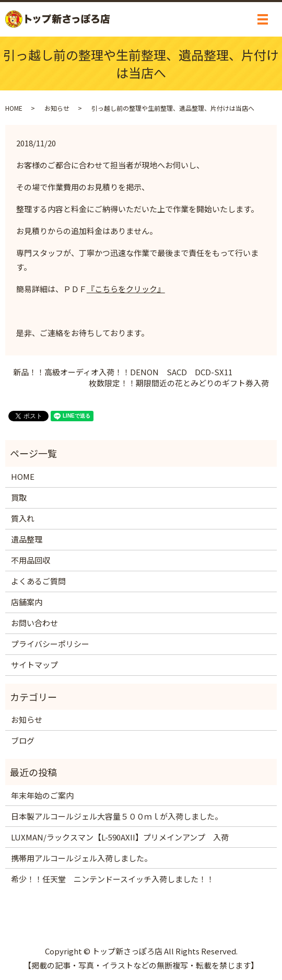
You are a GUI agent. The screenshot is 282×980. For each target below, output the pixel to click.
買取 (19, 497)
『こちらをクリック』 (126, 289)
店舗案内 (27, 602)
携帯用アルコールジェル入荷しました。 (81, 858)
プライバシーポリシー (50, 644)
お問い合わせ (34, 623)
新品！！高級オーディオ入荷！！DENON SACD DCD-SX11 (123, 372)
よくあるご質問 (38, 581)
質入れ (23, 518)
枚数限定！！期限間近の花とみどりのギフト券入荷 (179, 383)
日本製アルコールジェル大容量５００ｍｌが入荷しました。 (117, 816)
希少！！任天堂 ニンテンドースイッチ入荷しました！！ (113, 879)
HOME (14, 108)
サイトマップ (34, 665)
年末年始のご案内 (42, 795)
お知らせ (57, 108)
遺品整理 (27, 539)
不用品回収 (31, 560)
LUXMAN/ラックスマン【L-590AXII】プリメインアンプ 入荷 (120, 837)
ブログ (23, 740)
